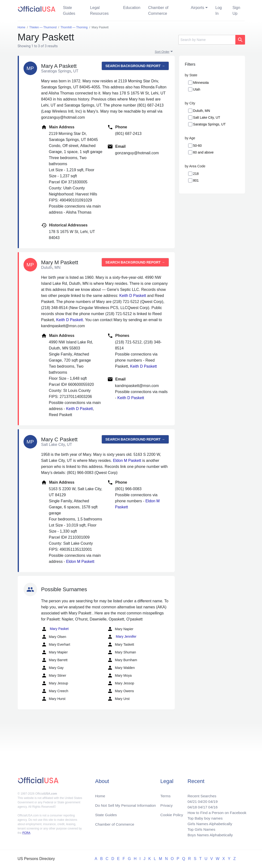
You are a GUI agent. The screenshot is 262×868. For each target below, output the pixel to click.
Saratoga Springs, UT (210, 124)
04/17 (201, 806)
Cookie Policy (172, 813)
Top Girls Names (200, 829)
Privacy (166, 804)
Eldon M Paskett (127, 461)
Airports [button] (197, 8)
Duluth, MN (202, 111)
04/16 (212, 806)
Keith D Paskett (133, 296)
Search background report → (135, 66)
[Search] (207, 40)
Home (100, 794)
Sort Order (162, 52)
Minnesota (201, 83)
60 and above (203, 152)
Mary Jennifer (122, 637)
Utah (197, 89)
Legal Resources (99, 11)
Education (132, 8)
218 (196, 174)
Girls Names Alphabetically (209, 823)
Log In (219, 11)
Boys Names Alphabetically (209, 835)
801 (196, 180)
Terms (165, 794)
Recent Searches (201, 794)
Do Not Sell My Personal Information (126, 804)
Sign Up (236, 11)
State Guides (69, 11)
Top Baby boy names (204, 817)
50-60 (198, 146)
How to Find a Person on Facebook (216, 811)
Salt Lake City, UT (207, 117)
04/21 (191, 800)
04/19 (212, 800)
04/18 (191, 806)
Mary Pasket (55, 629)
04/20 (201, 800)
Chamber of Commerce (158, 11)
